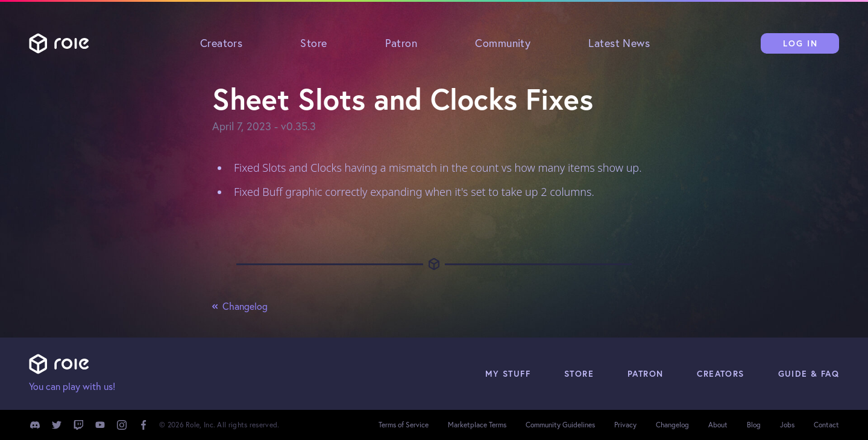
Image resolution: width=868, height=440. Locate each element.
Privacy (625, 425)
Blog (754, 425)
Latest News (619, 43)
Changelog (240, 306)
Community (503, 43)
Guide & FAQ (809, 374)
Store (313, 43)
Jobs (787, 425)
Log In (801, 43)
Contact (826, 425)
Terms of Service (404, 425)
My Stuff (508, 374)
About (718, 425)
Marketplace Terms (477, 425)
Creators (222, 43)
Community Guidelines (560, 425)
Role (59, 43)
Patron (401, 43)
